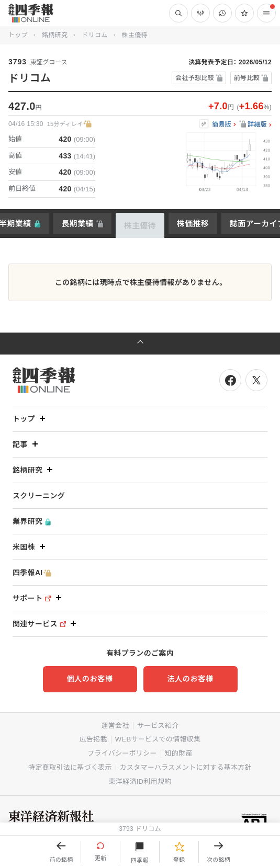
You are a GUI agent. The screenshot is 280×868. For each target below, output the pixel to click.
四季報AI (32, 573)
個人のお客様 (89, 679)
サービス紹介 (158, 726)
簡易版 (222, 125)
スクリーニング (39, 496)
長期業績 (77, 224)
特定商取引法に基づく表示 (70, 767)
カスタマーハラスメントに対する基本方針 (186, 767)
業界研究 (32, 522)
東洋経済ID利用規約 (140, 781)
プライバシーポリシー (122, 753)
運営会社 (115, 726)
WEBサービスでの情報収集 (158, 739)
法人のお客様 (190, 679)
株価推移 (193, 224)
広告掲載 (93, 739)
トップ (18, 35)
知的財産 (179, 753)
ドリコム (94, 35)
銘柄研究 (55, 35)
